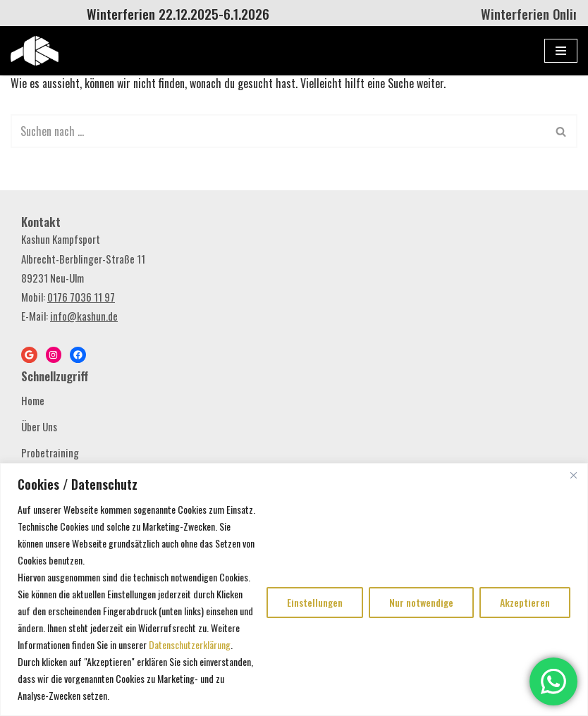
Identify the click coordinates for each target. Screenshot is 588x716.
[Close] (573, 475)
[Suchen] (278, 131)
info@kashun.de (84, 316)
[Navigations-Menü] (561, 51)
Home (33, 400)
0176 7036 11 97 (81, 297)
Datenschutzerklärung (190, 644)
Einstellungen (315, 602)
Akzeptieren (525, 602)
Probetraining (50, 452)
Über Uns (39, 426)
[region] (294, 590)
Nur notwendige (421, 602)
